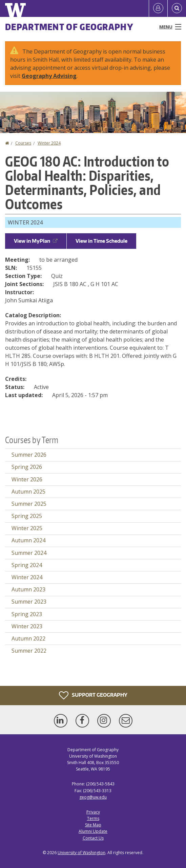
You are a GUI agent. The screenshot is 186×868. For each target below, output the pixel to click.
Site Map (93, 825)
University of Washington (81, 853)
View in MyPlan (36, 241)
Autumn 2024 (28, 540)
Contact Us (93, 838)
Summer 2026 (29, 455)
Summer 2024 (29, 553)
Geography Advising (49, 76)
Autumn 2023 (28, 589)
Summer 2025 (29, 504)
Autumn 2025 (28, 492)
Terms (93, 818)
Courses (23, 143)
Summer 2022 (29, 651)
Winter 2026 (27, 479)
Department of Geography (69, 27)
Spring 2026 (27, 467)
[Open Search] (177, 8)
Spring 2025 (27, 516)
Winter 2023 (27, 626)
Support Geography (93, 695)
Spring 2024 (27, 565)
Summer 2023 (29, 602)
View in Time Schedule (101, 241)
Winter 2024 (49, 143)
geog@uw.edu (93, 797)
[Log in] (158, 8)
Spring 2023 (27, 614)
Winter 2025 (27, 528)
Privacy (93, 812)
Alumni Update (93, 831)
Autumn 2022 (28, 638)
